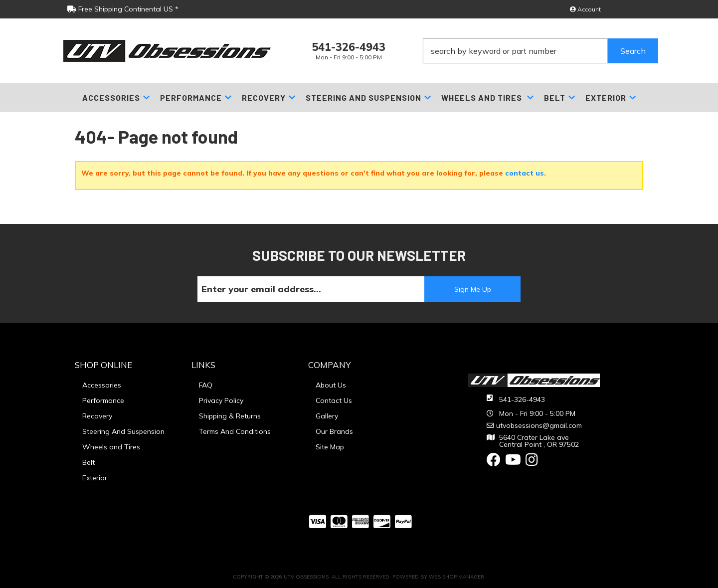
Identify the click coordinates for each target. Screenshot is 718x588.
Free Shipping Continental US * (123, 9)
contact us (525, 173)
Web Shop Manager (456, 577)
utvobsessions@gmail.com (539, 425)
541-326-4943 (522, 399)
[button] (540, 51)
